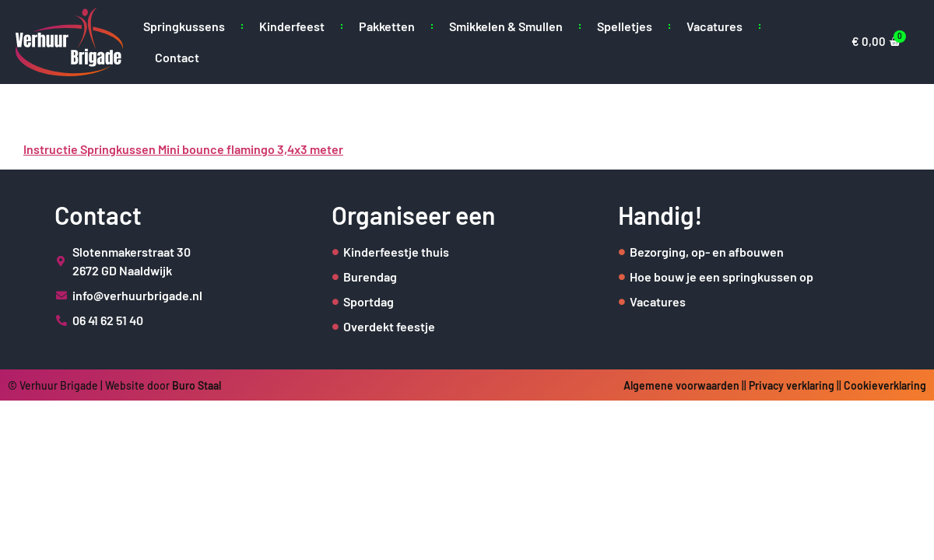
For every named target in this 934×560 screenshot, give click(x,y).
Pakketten (387, 26)
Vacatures (715, 26)
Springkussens (184, 26)
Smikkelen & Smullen (506, 26)
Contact (177, 57)
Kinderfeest (292, 26)
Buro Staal (197, 385)
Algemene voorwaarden (681, 385)
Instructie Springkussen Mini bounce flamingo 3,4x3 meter (183, 149)
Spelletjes (625, 26)
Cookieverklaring (885, 385)
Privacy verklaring (792, 385)
